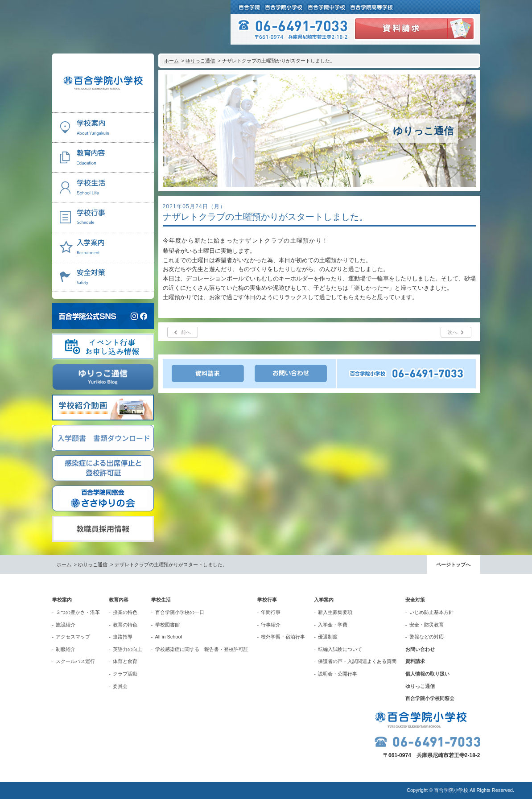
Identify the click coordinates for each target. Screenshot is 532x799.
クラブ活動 (125, 674)
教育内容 (119, 600)
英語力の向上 (128, 649)
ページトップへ (453, 564)
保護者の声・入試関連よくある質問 (357, 661)
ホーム (171, 61)
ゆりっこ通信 (200, 61)
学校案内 (62, 600)
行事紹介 (271, 625)
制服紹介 (66, 649)
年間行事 (271, 612)
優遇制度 (328, 637)
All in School (169, 637)
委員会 (120, 686)
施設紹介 (66, 625)
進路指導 (123, 637)
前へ (186, 332)
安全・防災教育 (427, 625)
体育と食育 (125, 661)
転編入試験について (340, 649)
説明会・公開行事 (338, 674)
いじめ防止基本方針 (431, 612)
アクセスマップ (73, 637)
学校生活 (161, 600)
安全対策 (415, 600)
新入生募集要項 (335, 612)
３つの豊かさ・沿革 (78, 612)
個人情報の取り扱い (427, 674)
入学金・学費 (333, 625)
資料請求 (415, 661)
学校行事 (267, 600)
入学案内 (324, 600)
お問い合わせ (420, 649)
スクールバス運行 (75, 661)
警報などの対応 (427, 637)
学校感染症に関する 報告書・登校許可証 (202, 649)
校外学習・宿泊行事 (283, 637)
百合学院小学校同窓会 (430, 698)
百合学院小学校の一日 (180, 612)
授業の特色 (125, 612)
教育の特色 (125, 625)
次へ (453, 332)
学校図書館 (167, 625)
